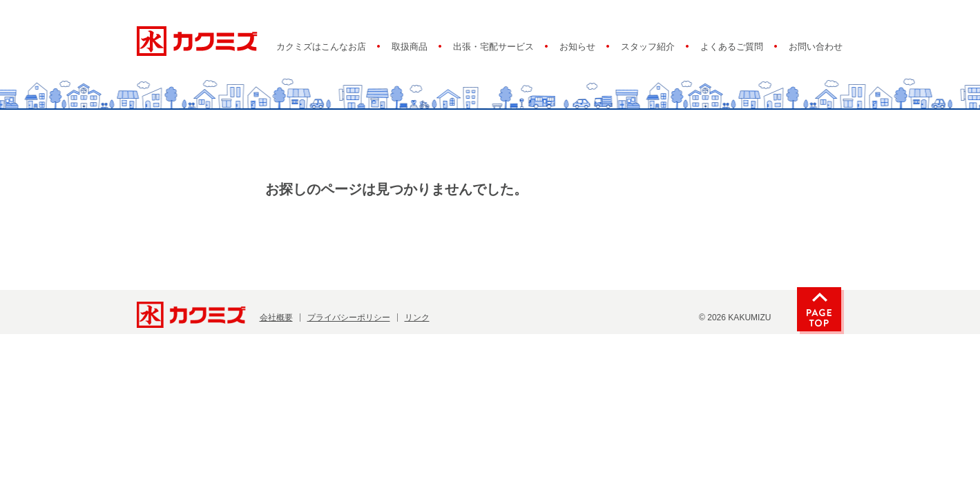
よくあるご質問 (732, 47)
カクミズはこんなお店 (321, 47)
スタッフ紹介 (648, 47)
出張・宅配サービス (493, 47)
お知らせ (577, 47)
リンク (417, 318)
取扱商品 (410, 47)
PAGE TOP (819, 309)
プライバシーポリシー (349, 318)
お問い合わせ (816, 47)
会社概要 (276, 318)
